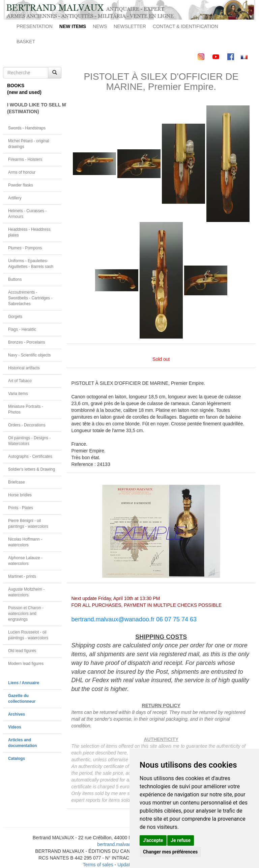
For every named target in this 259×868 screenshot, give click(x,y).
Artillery (15, 198)
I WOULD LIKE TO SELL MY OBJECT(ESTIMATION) (34, 108)
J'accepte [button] (153, 840)
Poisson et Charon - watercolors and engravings (26, 614)
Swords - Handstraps (27, 128)
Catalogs (17, 759)
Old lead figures (22, 651)
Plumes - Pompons (25, 248)
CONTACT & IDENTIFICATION (185, 26)
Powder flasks (21, 185)
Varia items (18, 394)
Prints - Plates (21, 508)
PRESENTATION (35, 26)
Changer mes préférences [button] (170, 852)
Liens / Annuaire (24, 683)
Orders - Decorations (27, 425)
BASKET (26, 42)
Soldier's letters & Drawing (32, 469)
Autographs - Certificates (30, 456)
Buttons (15, 279)
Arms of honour (22, 172)
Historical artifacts (24, 368)
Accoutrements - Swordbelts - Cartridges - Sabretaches (30, 298)
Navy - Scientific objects (29, 355)
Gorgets (15, 317)
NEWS (100, 26)
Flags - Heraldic (22, 329)
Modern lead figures (26, 664)
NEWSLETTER (130, 26)
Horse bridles (20, 495)
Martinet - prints (22, 576)
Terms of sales (98, 865)
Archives (17, 714)
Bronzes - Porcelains (27, 342)
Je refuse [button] (181, 840)
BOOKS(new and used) (24, 89)
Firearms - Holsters (25, 159)
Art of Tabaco (20, 381)
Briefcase (17, 482)
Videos (15, 727)
